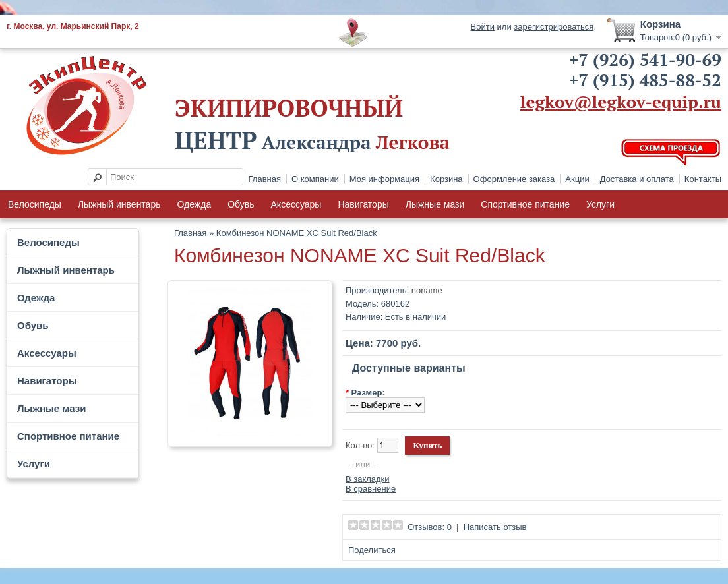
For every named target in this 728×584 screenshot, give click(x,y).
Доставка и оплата (637, 179)
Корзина (446, 179)
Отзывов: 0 (430, 527)
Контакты (703, 179)
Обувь (241, 204)
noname (427, 290)
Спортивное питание (525, 204)
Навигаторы (363, 204)
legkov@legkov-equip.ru (621, 102)
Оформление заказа (514, 179)
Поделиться (372, 550)
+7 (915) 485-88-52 (645, 80)
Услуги (600, 204)
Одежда (194, 204)
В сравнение (371, 489)
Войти (483, 27)
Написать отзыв (495, 527)
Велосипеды (35, 204)
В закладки (368, 479)
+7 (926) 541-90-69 (645, 59)
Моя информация (384, 179)
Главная (265, 179)
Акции (577, 179)
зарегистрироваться (554, 27)
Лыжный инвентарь (119, 204)
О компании (315, 179)
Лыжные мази (435, 204)
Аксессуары (296, 204)
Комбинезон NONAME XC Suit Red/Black (297, 233)
